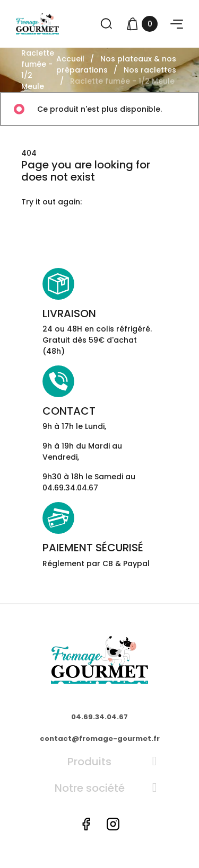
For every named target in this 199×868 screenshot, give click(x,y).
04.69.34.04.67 (99, 717)
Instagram (113, 824)
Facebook (86, 824)
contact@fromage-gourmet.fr (100, 739)
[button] (177, 24)
